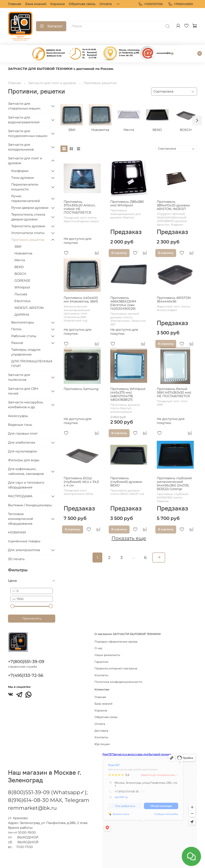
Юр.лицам (102, 732)
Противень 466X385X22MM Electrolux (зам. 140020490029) (123, 290)
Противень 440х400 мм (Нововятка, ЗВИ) (81, 287)
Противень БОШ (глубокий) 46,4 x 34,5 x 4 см (81, 469)
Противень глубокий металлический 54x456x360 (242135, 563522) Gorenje (174, 471)
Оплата (106, 4)
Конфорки (20, 158)
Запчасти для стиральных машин (24, 93)
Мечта (20, 247)
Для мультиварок (23, 438)
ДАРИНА (22, 302)
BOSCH (20, 261)
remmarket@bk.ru (32, 796)
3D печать (16, 546)
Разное (17, 330)
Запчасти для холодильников (21, 134)
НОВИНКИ (17, 519)
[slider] (12, 593)
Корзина (57, 4)
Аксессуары (18, 403)
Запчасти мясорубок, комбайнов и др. (26, 392)
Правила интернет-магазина (116, 657)
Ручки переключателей (26, 185)
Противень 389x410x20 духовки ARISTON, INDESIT (173, 192)
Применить (32, 605)
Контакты (101, 663)
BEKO (19, 254)
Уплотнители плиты (28, 220)
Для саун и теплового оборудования (26, 472)
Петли (16, 316)
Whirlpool (22, 274)
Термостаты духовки (28, 213)
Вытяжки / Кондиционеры (30, 492)
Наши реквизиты (107, 643)
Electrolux (23, 288)
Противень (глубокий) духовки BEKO (126, 469)
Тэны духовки (23, 165)
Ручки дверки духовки (30, 195)
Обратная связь (82, 4)
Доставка (101, 719)
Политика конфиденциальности (118, 670)
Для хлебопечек (22, 429)
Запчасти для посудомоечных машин (28, 120)
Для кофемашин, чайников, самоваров (26, 458)
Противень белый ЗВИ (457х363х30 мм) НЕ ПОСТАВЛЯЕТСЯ (174, 379)
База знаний (36, 4)
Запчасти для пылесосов (19, 364)
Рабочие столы (24, 323)
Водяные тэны (20, 412)
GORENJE (22, 268)
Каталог (51, 26)
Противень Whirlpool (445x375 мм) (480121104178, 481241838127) (128, 381)
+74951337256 (151, 4)
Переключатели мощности (25, 174)
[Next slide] (197, 107)
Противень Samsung (81, 376)
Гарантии (101, 650)
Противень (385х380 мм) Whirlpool (127, 190)
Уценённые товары (24, 528)
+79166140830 (181, 4)
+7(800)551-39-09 (26, 650)
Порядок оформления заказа (116, 630)
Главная (15, 4)
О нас (99, 637)
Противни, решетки (28, 227)
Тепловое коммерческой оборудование (21, 506)
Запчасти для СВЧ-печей (24, 378)
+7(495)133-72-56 (26, 664)
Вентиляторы (23, 309)
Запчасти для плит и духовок (52, 70)
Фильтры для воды (24, 447)
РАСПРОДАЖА (20, 483)
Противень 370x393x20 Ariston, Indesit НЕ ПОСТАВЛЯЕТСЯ (80, 194)
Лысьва (21, 281)
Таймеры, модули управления (26, 339)
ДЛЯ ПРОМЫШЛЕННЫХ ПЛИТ (32, 351)
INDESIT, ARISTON (29, 295)
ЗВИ (18, 234)
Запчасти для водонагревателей (24, 107)
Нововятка (23, 240)
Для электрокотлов (24, 537)
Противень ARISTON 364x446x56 (174, 287)
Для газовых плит (23, 420)
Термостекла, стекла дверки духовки (28, 204)
